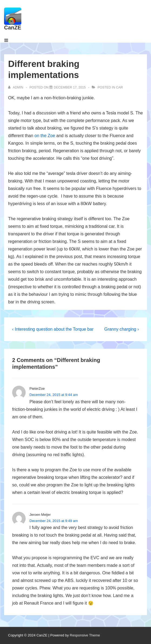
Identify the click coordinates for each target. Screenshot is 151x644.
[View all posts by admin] (16, 87)
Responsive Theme (85, 635)
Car (119, 87)
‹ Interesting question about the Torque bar (53, 329)
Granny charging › (122, 329)
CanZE (13, 28)
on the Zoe (45, 136)
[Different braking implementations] (70, 87)
